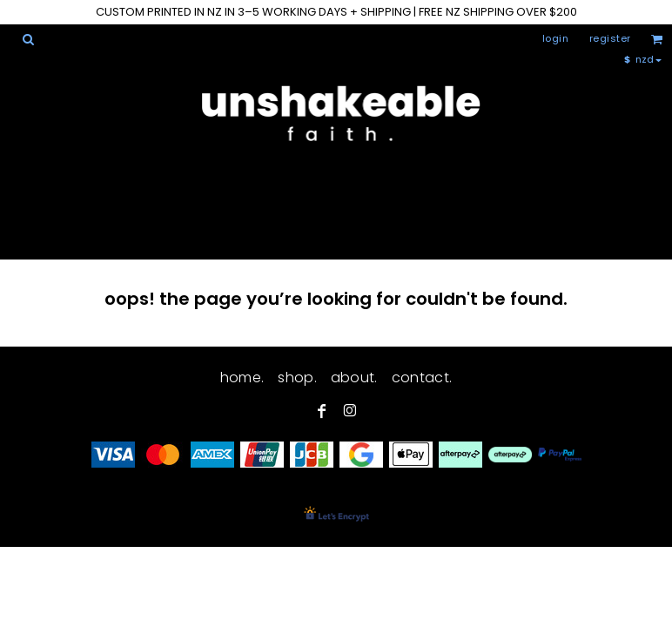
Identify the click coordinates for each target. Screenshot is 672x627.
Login (556, 38)
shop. (297, 378)
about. (354, 378)
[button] (28, 39)
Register (610, 38)
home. (242, 378)
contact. (422, 378)
